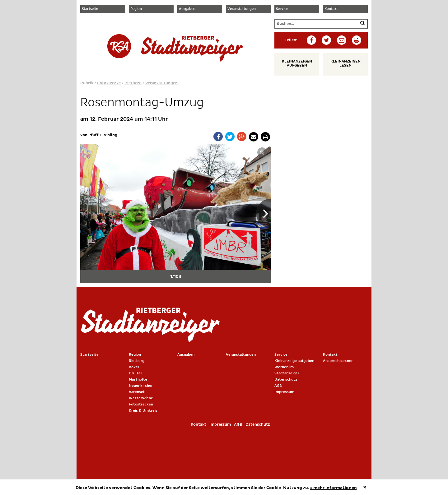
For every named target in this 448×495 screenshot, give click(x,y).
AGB (278, 386)
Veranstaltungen (242, 9)
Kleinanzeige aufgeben (294, 361)
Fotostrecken (141, 404)
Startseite (90, 9)
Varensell (137, 392)
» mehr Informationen (334, 488)
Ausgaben (187, 9)
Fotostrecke (109, 83)
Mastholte (138, 379)
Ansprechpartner (338, 361)
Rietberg (133, 83)
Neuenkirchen (141, 386)
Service (282, 9)
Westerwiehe (141, 398)
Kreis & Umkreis (143, 411)
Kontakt (331, 9)
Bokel (134, 367)
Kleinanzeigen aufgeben (297, 63)
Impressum (284, 392)
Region (136, 9)
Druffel (135, 373)
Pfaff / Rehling (103, 135)
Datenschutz (286, 379)
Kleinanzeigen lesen (345, 63)
